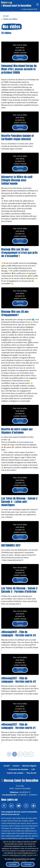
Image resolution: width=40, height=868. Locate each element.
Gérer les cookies (20, 57)
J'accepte (28, 864)
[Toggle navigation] (38, 5)
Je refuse (13, 864)
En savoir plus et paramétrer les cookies (20, 859)
